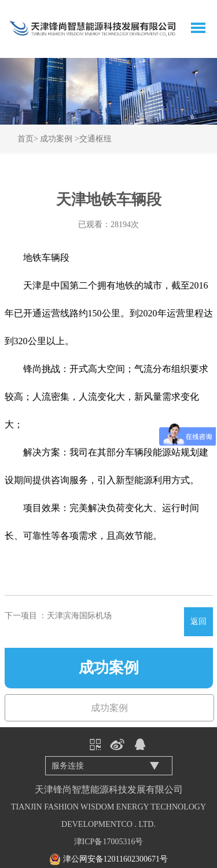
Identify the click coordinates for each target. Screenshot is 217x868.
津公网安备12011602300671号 (115, 859)
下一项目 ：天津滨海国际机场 (58, 616)
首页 (25, 139)
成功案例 (56, 139)
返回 (198, 621)
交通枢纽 (95, 139)
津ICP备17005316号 (109, 842)
